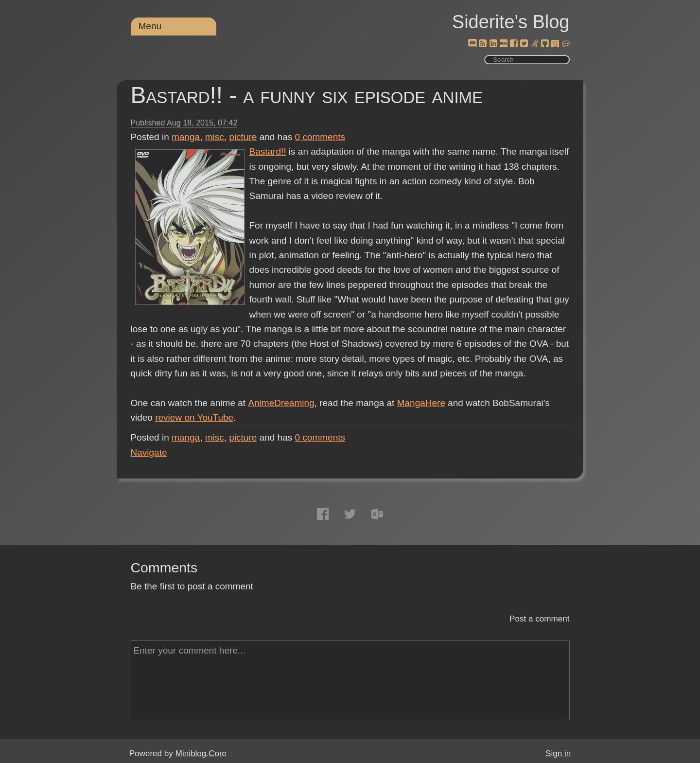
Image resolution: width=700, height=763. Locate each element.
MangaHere (421, 403)
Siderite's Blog (511, 22)
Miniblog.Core (201, 754)
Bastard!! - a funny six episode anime (307, 95)
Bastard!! (268, 151)
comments (320, 137)
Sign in (558, 754)
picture (243, 137)
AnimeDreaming (280, 403)
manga (186, 137)
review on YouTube (194, 417)
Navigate (149, 452)
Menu (150, 26)
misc (215, 137)
